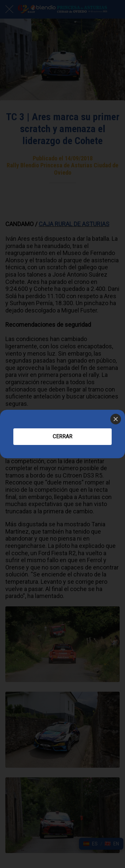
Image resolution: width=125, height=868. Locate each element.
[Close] (116, 419)
